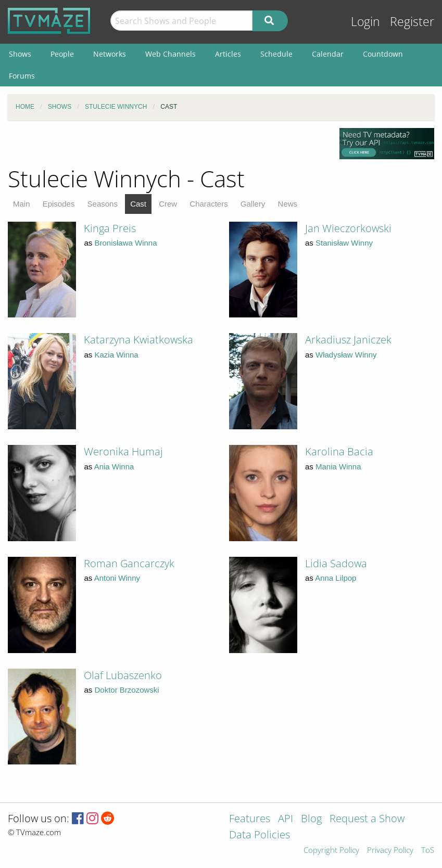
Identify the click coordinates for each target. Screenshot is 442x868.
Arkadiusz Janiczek (348, 340)
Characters (209, 204)
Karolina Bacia (339, 451)
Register (412, 22)
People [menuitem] (62, 54)
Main (22, 204)
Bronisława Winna (126, 243)
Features (250, 819)
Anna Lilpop (336, 578)
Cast (138, 204)
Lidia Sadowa (336, 563)
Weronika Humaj (123, 451)
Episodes (59, 204)
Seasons (103, 204)
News (288, 204)
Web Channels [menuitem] (171, 54)
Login (365, 22)
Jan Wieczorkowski (348, 228)
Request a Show (367, 819)
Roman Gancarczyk (129, 563)
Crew (168, 204)
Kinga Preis (110, 228)
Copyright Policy (331, 851)
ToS (428, 851)
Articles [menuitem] (228, 54)
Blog (311, 819)
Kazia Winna (117, 355)
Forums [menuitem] (22, 76)
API (286, 819)
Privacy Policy (390, 851)
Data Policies (260, 835)
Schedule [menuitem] (276, 54)
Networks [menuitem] (110, 54)
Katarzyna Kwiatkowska (138, 340)
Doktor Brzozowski (127, 690)
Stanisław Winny (344, 243)
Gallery (253, 204)
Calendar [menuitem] (328, 54)
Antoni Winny (117, 578)
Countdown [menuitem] (383, 54)
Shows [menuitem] (20, 54)
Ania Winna (114, 467)
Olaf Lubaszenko (123, 675)
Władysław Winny (346, 355)
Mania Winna (338, 467)
